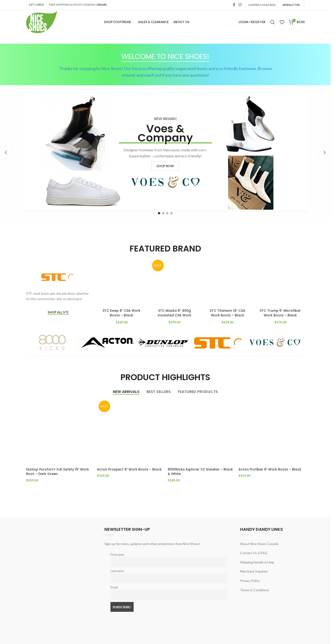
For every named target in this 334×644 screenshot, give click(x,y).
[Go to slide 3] (167, 213)
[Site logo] (42, 22)
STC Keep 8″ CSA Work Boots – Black (121, 313)
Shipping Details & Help (257, 562)
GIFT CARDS (36, 5)
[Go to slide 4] (171, 213)
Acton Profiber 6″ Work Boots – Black (270, 469)
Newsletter (291, 5)
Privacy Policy (250, 581)
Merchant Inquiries (254, 571)
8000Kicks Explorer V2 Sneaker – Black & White (200, 472)
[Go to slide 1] (159, 213)
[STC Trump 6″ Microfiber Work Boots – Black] (280, 282)
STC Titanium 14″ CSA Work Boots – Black (227, 313)
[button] (6, 152)
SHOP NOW (165, 166)
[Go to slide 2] (163, 213)
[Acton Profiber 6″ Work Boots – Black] (272, 432)
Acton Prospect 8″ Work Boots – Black (129, 469)
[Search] (273, 22)
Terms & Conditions (255, 590)
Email (114, 587)
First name (117, 555)
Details (101, 5)
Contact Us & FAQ (254, 553)
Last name (117, 571)
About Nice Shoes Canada (259, 543)
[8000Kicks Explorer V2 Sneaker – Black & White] (201, 432)
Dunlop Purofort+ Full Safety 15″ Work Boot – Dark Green (58, 472)
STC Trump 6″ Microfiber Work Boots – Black (280, 313)
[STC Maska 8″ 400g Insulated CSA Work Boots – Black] (175, 282)
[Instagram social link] (240, 5)
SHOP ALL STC (58, 312)
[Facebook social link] (234, 5)
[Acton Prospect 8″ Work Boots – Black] (130, 432)
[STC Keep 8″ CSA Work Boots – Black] (122, 282)
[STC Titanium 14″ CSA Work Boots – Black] (227, 282)
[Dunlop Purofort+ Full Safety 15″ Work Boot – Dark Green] (59, 432)
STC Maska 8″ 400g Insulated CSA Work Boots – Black (174, 315)
